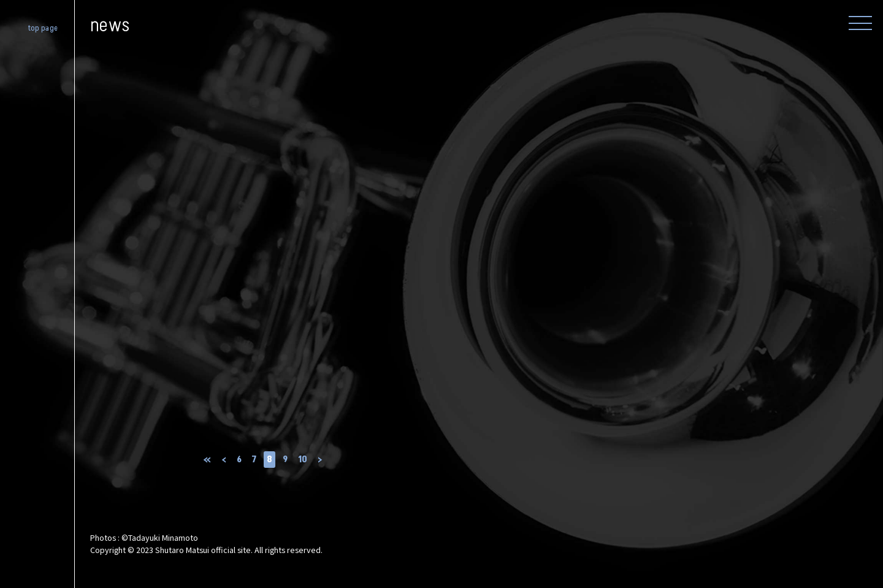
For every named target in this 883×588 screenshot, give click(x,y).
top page (43, 29)
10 (303, 460)
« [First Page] (207, 460)
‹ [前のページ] (224, 460)
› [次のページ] (320, 460)
